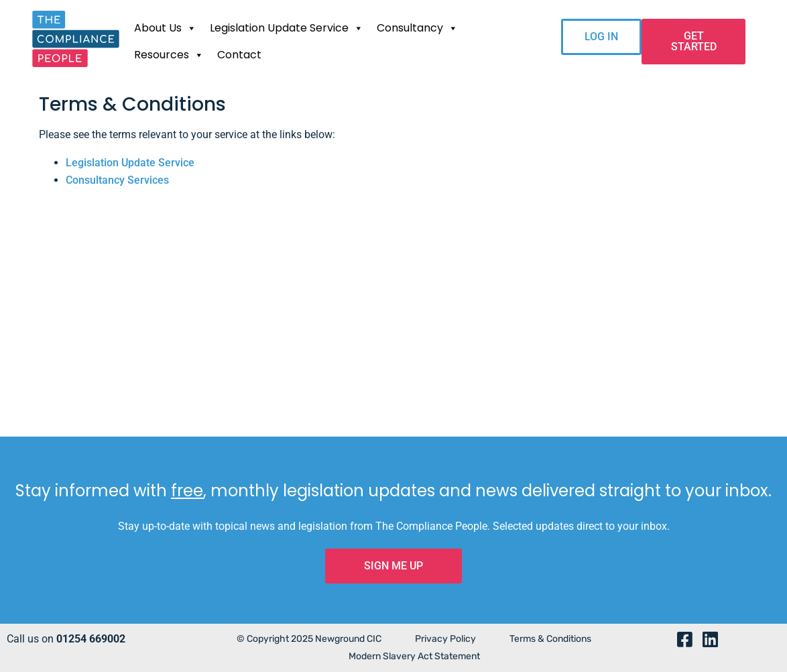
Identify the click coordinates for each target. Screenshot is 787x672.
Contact (239, 55)
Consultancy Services (117, 180)
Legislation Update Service (287, 28)
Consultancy (417, 28)
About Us (165, 28)
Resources (169, 55)
